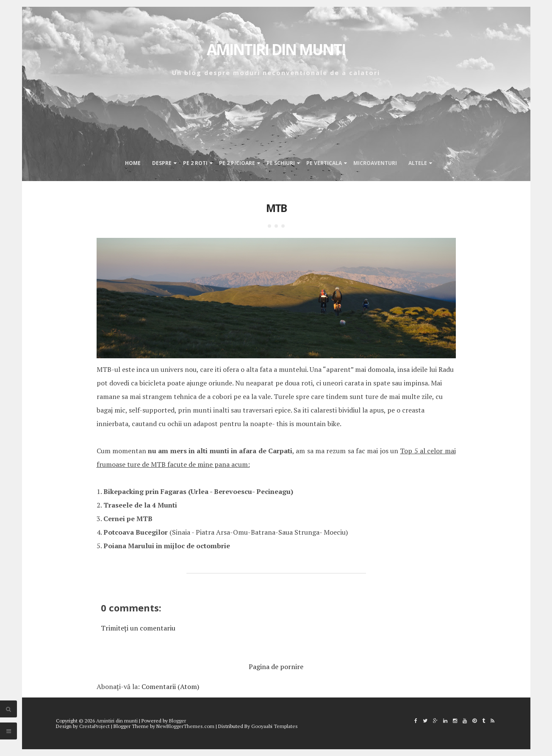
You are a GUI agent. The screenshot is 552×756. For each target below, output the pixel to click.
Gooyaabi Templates (275, 726)
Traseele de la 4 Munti (140, 505)
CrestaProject (94, 726)
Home (133, 163)
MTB (276, 208)
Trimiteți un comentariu (138, 628)
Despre (162, 163)
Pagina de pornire (276, 667)
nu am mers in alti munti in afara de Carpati (220, 451)
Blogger (178, 721)
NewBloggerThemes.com (185, 726)
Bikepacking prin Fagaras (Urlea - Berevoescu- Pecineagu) (198, 491)
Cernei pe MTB (128, 519)
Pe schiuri (281, 163)
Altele (418, 163)
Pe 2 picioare (237, 163)
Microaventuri (375, 163)
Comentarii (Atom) (170, 686)
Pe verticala (324, 163)
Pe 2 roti (195, 163)
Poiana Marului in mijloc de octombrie (167, 546)
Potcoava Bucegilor (136, 532)
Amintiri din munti (276, 49)
